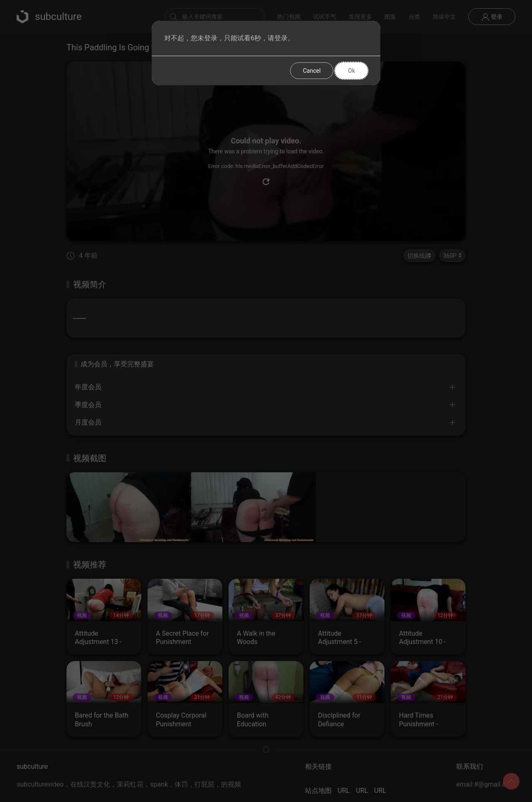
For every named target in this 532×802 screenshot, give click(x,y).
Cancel (312, 71)
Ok (351, 71)
